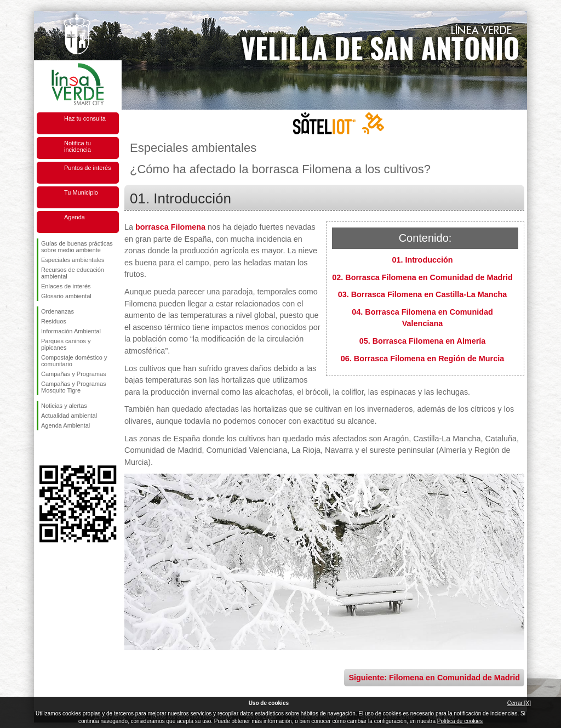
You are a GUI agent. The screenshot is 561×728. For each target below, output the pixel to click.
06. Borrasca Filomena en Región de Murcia (422, 359)
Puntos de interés (88, 168)
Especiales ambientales (73, 260)
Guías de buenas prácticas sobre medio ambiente (77, 247)
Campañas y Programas (74, 374)
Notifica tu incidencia (78, 146)
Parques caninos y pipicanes (66, 344)
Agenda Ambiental (65, 425)
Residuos (54, 321)
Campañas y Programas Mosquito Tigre (74, 387)
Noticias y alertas (64, 406)
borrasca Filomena (170, 227)
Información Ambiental (71, 331)
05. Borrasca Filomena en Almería (423, 341)
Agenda (75, 217)
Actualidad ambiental (69, 416)
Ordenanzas (58, 311)
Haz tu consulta (85, 118)
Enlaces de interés (66, 286)
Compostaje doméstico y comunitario (74, 361)
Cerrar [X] (519, 703)
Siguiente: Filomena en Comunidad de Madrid (434, 678)
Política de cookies (460, 721)
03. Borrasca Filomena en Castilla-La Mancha (423, 294)
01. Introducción (422, 260)
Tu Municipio (81, 192)
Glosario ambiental (66, 296)
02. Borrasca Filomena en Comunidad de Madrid (422, 277)
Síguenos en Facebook (43, 448)
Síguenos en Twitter (61, 448)
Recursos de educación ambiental (73, 273)
